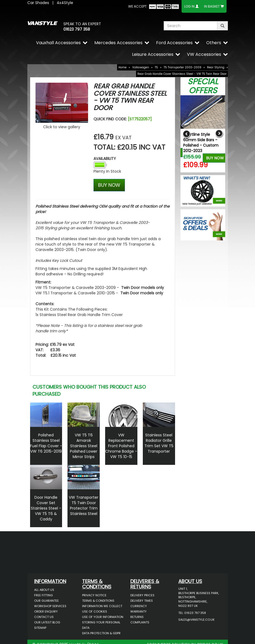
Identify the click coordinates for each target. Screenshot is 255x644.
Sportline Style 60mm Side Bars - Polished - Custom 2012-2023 (201, 143)
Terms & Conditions (98, 601)
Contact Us (44, 617)
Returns (137, 617)
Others (214, 43)
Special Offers (203, 86)
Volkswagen (141, 67)
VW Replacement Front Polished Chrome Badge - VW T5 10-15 (121, 446)
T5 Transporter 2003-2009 (183, 67)
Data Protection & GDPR (101, 633)
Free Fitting (43, 595)
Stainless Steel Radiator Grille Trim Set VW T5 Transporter (159, 443)
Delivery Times (142, 601)
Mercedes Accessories (118, 43)
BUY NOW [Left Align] (109, 185)
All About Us (44, 590)
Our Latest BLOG (47, 622)
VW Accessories (204, 54)
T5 (156, 67)
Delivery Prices (142, 595)
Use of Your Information (103, 617)
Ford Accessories (174, 43)
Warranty (138, 611)
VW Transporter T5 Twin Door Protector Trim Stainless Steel (84, 505)
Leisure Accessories (153, 54)
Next (219, 134)
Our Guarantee (46, 601)
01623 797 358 (77, 29)
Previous (187, 134)
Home (122, 67)
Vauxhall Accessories (58, 43)
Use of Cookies (95, 611)
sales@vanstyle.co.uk (196, 620)
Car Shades (38, 3)
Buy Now (215, 158)
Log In (189, 6)
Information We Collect (102, 606)
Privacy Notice (94, 595)
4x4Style (65, 3)
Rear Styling (216, 67)
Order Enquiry (46, 611)
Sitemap (40, 628)
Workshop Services (50, 606)
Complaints (140, 622)
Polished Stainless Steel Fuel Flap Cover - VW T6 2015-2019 (46, 443)
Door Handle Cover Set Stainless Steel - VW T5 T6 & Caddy (46, 508)
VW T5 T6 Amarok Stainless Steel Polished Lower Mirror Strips (84, 446)
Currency (139, 606)
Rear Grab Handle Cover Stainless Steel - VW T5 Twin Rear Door (182, 74)
